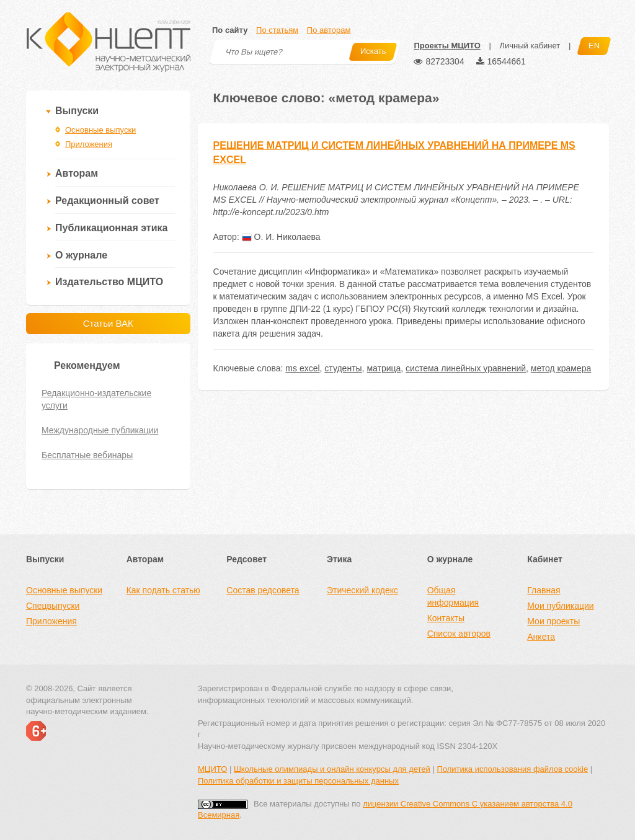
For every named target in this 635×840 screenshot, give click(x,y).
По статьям (277, 30)
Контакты (446, 618)
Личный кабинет (530, 46)
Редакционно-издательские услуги (96, 399)
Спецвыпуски (53, 606)
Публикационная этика (111, 228)
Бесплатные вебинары (87, 455)
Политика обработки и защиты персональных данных (298, 781)
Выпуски (77, 111)
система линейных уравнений (466, 368)
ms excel (302, 368)
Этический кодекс (362, 590)
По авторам (329, 30)
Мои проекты (553, 621)
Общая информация (453, 596)
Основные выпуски (100, 130)
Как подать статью (163, 590)
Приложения (89, 144)
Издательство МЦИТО (109, 282)
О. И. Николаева (281, 237)
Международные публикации (100, 430)
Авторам (77, 173)
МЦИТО (212, 769)
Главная (544, 590)
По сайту (230, 30)
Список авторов (459, 634)
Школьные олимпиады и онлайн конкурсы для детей (332, 769)
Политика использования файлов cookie (512, 769)
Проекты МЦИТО (447, 46)
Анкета (541, 637)
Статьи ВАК (108, 323)
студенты (343, 368)
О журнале (81, 255)
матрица (384, 368)
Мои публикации (560, 606)
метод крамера (561, 368)
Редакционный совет (107, 201)
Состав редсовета (263, 590)
